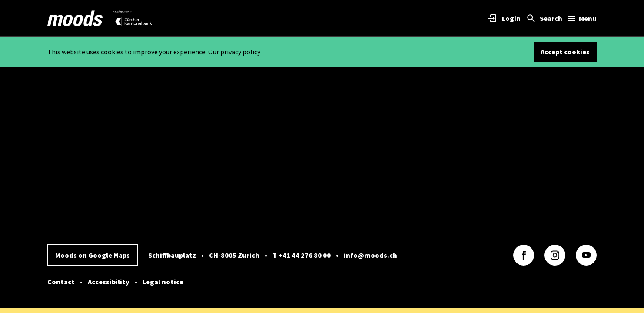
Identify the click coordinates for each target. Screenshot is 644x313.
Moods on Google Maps (93, 255)
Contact (61, 282)
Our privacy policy (234, 52)
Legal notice (163, 282)
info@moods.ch (370, 255)
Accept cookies (565, 52)
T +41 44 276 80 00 (302, 255)
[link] (75, 18)
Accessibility (109, 282)
